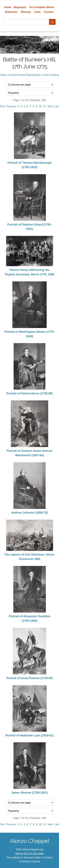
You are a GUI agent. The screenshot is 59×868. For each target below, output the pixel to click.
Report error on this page (30, 853)
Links (37, 12)
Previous (11, 106)
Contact (49, 12)
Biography (20, 7)
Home (8, 7)
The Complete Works (41, 7)
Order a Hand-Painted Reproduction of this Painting (30, 75)
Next (50, 106)
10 (40, 106)
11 (45, 106)
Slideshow (11, 12)
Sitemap (26, 12)
